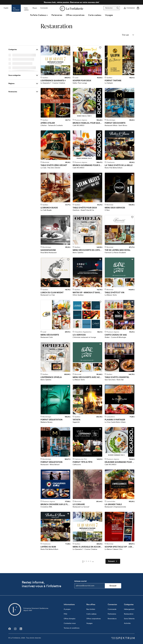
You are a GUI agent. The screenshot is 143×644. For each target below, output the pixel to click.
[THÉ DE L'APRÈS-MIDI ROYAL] (120, 230)
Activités (127, 623)
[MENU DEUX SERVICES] (120, 187)
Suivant (113, 561)
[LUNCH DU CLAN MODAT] (55, 272)
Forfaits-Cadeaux (39, 16)
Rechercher (112, 8)
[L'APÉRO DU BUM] (55, 527)
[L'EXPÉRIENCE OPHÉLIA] (55, 357)
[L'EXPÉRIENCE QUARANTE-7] (55, 60)
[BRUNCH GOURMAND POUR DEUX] (88, 145)
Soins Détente (129, 619)
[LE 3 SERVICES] (88, 315)
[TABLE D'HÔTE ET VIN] (120, 272)
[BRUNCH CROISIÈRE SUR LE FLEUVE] (55, 484)
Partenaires (57, 16)
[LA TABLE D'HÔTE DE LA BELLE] (120, 145)
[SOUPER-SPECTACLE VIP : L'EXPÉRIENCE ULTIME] (120, 527)
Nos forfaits (91, 609)
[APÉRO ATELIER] (55, 103)
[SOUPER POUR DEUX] (88, 60)
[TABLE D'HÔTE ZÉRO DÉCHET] (55, 145)
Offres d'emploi (70, 619)
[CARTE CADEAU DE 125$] (120, 315)
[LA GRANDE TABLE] (120, 484)
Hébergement (129, 609)
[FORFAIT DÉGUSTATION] (55, 399)
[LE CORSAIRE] (88, 484)
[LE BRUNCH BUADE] (55, 187)
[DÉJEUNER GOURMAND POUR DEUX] (120, 442)
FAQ (65, 614)
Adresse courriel (90, 584)
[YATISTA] (88, 399)
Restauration (129, 614)
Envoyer (113, 586)
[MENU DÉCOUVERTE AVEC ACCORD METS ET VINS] (88, 357)
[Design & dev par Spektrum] (123, 638)
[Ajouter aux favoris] (68, 48)
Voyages (109, 16)
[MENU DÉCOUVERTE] (55, 315)
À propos (67, 609)
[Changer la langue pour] (6, 7)
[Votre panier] (138, 8)
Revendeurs (112, 619)
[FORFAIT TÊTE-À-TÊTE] (88, 442)
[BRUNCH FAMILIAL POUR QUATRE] (88, 103)
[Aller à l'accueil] (15, 609)
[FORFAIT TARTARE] (120, 60)
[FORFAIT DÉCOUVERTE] (120, 103)
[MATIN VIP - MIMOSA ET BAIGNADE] (88, 272)
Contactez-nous (70, 623)
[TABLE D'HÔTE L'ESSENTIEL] (120, 357)
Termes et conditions (72, 628)
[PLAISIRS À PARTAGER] (120, 399)
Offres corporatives (75, 16)
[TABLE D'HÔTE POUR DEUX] (88, 187)
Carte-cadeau (95, 16)
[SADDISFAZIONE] (55, 230)
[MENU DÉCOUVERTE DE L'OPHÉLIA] (88, 230)
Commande (112, 609)
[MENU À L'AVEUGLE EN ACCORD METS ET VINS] (88, 527)
